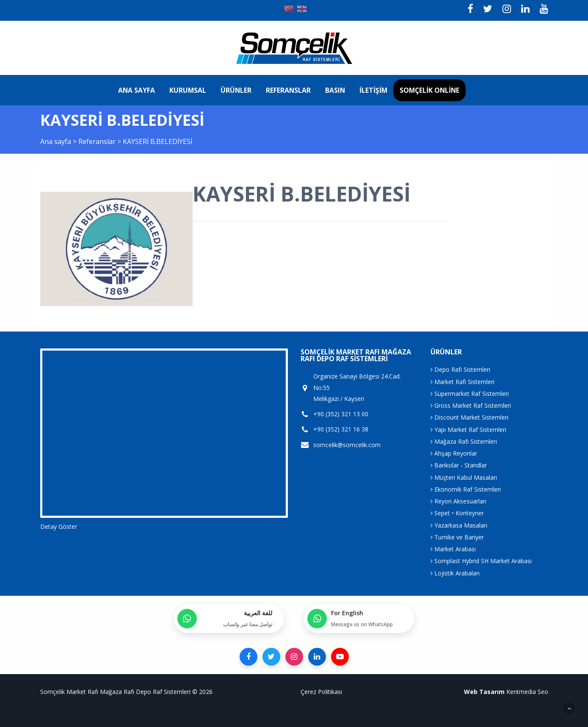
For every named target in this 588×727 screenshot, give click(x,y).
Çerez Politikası (321, 692)
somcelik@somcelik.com (347, 445)
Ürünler (236, 90)
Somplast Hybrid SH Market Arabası (481, 561)
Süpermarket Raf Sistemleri (470, 394)
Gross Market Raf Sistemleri (471, 405)
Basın (335, 90)
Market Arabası (453, 549)
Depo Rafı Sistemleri (460, 369)
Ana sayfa (137, 90)
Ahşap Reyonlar (454, 453)
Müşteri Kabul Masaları (464, 477)
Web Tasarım (484, 692)
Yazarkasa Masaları (459, 525)
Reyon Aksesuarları (458, 501)
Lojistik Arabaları (455, 573)
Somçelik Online (429, 90)
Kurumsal (188, 90)
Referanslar (288, 90)
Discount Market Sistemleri (469, 417)
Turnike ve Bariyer (457, 537)
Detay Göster (59, 527)
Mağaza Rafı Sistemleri (464, 441)
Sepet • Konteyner (457, 513)
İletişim (373, 90)
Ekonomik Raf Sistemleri (466, 489)
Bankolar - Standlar (459, 465)
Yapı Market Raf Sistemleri (468, 430)
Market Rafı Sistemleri (462, 382)
